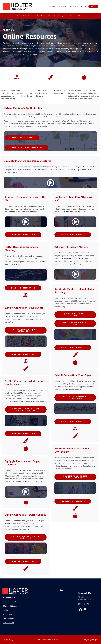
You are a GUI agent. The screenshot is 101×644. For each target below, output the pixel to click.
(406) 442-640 (83, 604)
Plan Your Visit (22, 16)
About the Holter (34, 16)
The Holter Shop (46, 16)
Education (74, 6)
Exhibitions (63, 6)
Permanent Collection (77, 16)
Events (83, 6)
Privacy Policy (8, 640)
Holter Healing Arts (61, 16)
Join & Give (52, 6)
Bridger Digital (93, 640)
